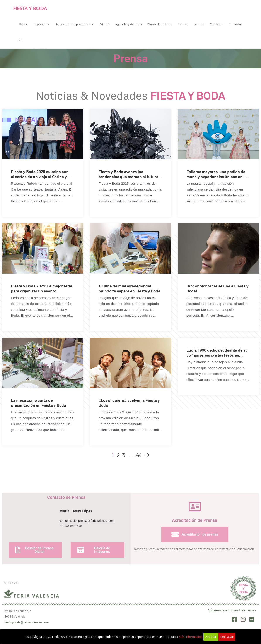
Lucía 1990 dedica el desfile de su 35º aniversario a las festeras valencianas (217, 352)
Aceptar (211, 637)
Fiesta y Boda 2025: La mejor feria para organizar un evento (42, 288)
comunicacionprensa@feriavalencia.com (87, 521)
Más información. (191, 637)
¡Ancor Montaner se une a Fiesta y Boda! (217, 288)
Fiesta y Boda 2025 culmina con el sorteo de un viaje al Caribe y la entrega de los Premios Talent (40, 174)
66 (138, 455)
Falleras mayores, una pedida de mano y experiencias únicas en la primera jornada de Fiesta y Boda (217, 174)
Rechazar (227, 637)
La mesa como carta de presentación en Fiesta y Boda (38, 403)
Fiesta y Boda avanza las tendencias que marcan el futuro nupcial (128, 174)
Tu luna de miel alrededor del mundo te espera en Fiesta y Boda (129, 288)
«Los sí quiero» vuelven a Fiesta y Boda (129, 403)
